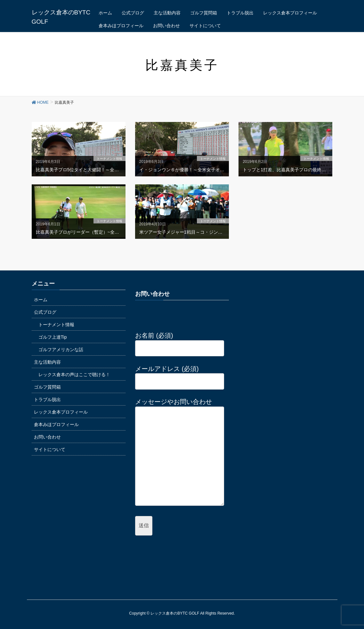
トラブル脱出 (47, 399)
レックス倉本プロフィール (61, 412)
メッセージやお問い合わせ (180, 453)
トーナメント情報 (56, 325)
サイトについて (50, 449)
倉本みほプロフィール (56, 424)
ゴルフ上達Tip (53, 337)
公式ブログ (45, 312)
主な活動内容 (47, 362)
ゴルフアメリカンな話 (61, 350)
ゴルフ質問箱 (47, 387)
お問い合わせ (47, 437)
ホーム (41, 300)
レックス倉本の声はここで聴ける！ (74, 375)
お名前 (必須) (180, 342)
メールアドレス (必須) (180, 375)
